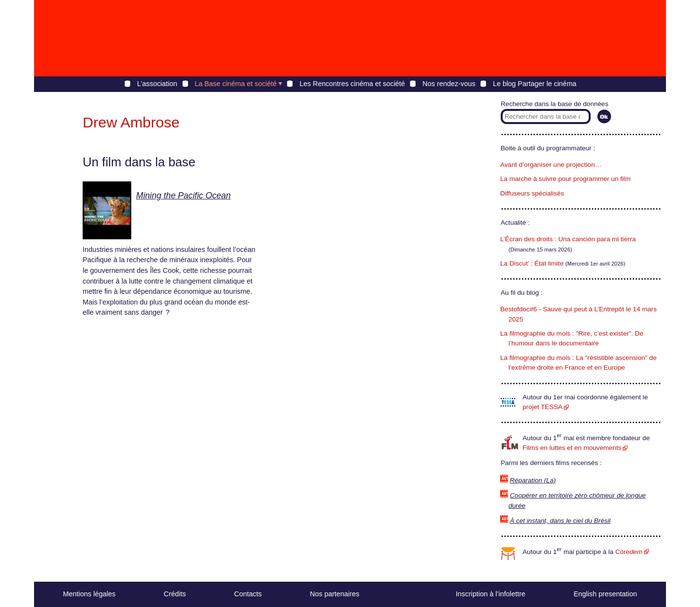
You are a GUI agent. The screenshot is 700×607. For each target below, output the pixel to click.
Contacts (248, 594)
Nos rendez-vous (449, 84)
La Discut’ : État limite (532, 263)
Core (629, 552)
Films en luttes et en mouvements (572, 448)
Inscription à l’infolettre (491, 594)
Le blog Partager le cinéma (535, 84)
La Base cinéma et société (236, 84)
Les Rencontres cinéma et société (352, 84)
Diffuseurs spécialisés (532, 193)
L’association (157, 84)
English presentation (605, 594)
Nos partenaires (335, 594)
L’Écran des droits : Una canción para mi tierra (568, 239)
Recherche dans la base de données (554, 104)
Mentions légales (89, 594)
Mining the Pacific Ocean (184, 196)
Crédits (175, 594)
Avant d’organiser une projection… (551, 165)
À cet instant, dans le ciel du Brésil (560, 521)
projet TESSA (542, 407)
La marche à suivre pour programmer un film (565, 179)
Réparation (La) (533, 480)
